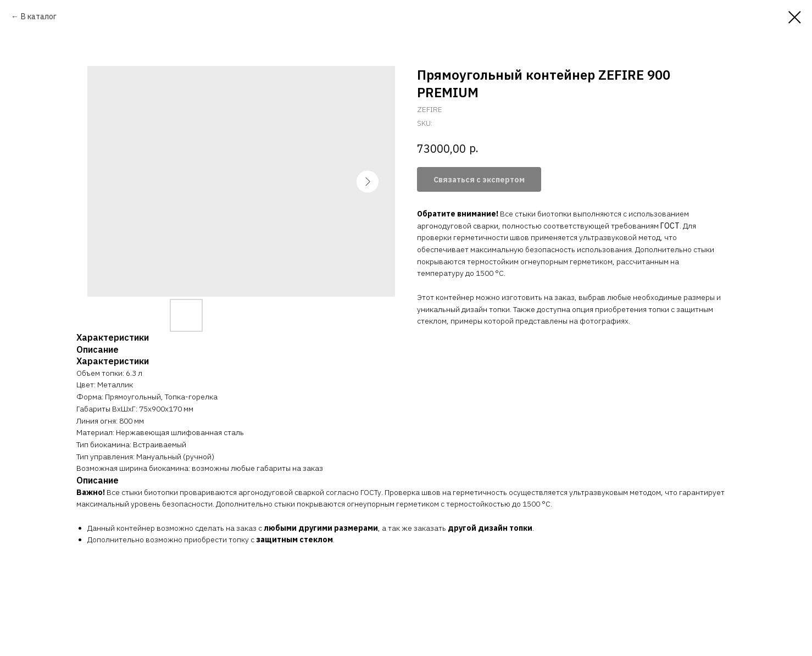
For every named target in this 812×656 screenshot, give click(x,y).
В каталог (39, 16)
